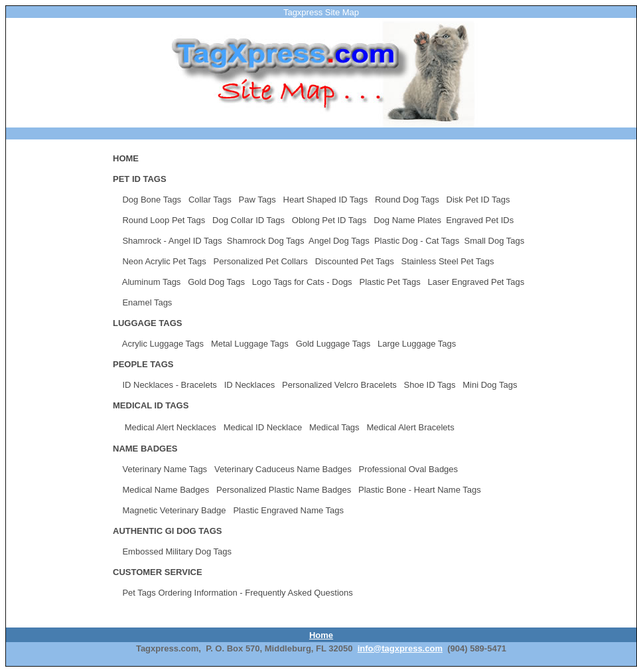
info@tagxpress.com (400, 648)
